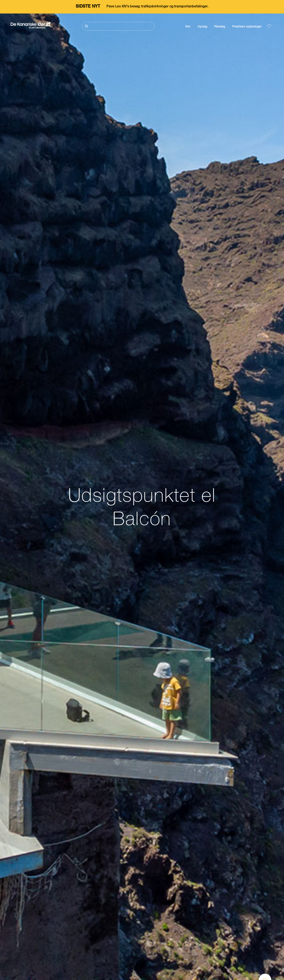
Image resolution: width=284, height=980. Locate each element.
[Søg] (118, 26)
